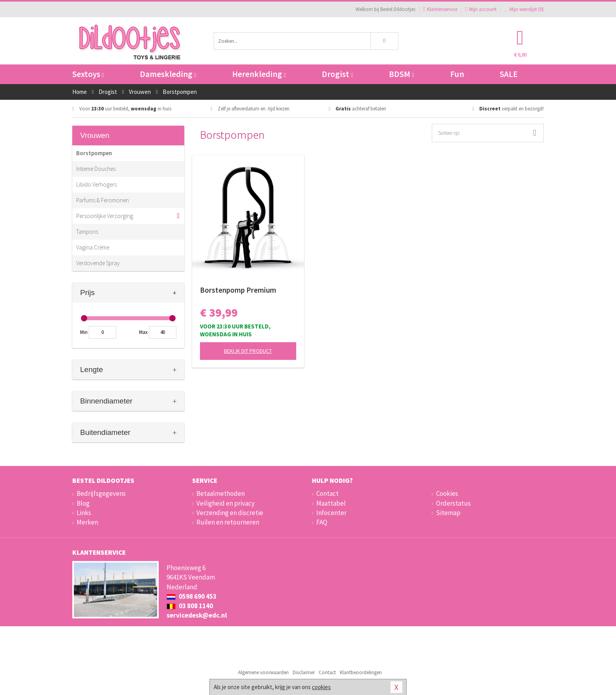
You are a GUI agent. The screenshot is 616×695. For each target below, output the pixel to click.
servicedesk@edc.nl (197, 615)
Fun (457, 74)
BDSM (401, 74)
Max (143, 332)
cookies (321, 687)
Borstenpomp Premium (238, 290)
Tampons (87, 232)
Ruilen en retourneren (228, 522)
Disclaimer (304, 672)
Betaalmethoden (221, 493)
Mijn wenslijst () (524, 9)
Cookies (447, 493)
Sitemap (448, 513)
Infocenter (331, 513)
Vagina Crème (93, 247)
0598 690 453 (192, 596)
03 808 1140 (190, 606)
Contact (327, 493)
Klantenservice (440, 9)
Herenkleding (259, 74)
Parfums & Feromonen (103, 200)
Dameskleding (168, 74)
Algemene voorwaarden (263, 672)
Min (84, 332)
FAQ (322, 522)
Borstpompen (94, 153)
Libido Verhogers (96, 184)
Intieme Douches (96, 169)
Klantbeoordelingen (361, 672)
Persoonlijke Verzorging (105, 216)
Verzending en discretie (230, 513)
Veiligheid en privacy (225, 503)
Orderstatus (453, 503)
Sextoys (88, 74)
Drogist (337, 74)
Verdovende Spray (98, 263)
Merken (87, 522)
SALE (509, 74)
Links (84, 513)
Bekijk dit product (248, 351)
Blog (83, 503)
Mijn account (481, 9)
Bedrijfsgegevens (101, 493)
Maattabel (331, 503)
